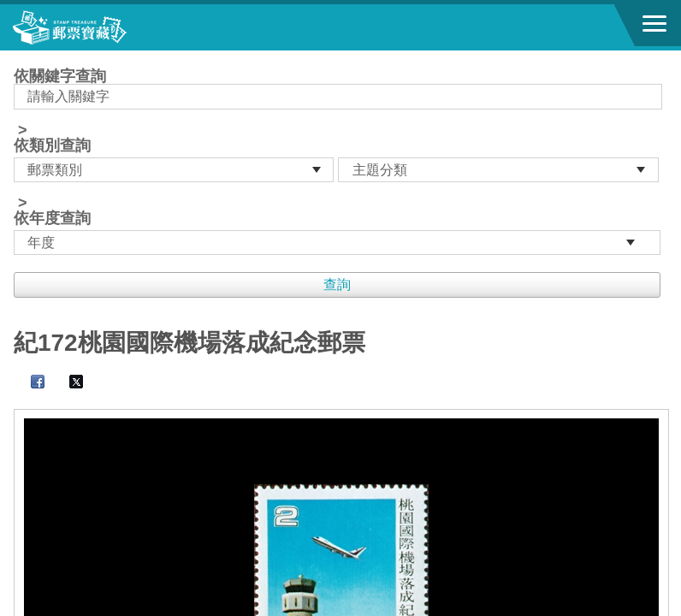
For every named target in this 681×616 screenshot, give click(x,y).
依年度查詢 (52, 218)
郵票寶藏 (107, 27)
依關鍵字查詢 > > (340, 162)
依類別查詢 (52, 145)
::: (19, 58)
